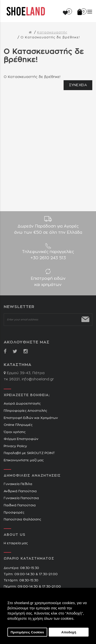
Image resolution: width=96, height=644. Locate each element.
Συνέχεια (78, 85)
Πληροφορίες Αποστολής (25, 411)
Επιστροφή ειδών (48, 282)
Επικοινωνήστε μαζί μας (24, 460)
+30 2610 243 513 (48, 258)
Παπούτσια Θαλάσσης (22, 520)
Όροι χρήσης (15, 432)
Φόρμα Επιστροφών (21, 439)
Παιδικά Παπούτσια (20, 505)
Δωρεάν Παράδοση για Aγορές (48, 230)
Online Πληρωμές (18, 425)
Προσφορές (14, 513)
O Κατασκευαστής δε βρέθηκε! (50, 38)
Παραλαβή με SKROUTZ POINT (29, 453)
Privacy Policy (15, 446)
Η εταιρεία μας (16, 543)
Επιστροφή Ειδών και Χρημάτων (31, 418)
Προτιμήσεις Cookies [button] (27, 632)
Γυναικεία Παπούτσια (21, 498)
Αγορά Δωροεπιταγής (22, 404)
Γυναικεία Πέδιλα (18, 484)
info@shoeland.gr (38, 379)
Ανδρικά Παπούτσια (20, 491)
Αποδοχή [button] (69, 632)
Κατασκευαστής (52, 33)
